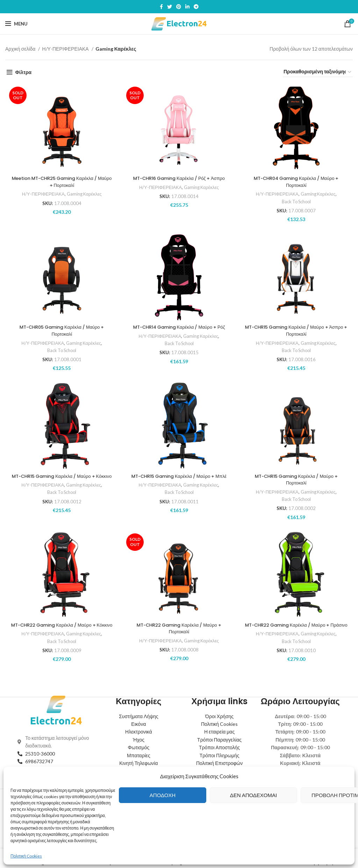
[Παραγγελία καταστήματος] (318, 72)
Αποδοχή (163, 795)
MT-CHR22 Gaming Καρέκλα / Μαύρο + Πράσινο (297, 628)
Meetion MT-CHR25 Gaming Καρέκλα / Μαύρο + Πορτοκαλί (61, 182)
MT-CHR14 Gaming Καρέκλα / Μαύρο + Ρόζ (179, 327)
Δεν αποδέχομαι (253, 795)
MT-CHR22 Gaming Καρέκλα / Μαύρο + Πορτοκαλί (179, 628)
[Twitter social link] (170, 7)
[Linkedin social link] (187, 7)
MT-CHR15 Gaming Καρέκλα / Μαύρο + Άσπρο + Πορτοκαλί (297, 330)
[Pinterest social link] (179, 7)
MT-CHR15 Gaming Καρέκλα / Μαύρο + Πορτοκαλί (297, 480)
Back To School (297, 202)
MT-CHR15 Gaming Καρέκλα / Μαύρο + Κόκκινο (61, 480)
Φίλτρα (24, 72)
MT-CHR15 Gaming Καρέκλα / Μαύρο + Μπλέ (179, 480)
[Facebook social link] (161, 7)
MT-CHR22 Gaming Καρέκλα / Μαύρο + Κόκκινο (61, 628)
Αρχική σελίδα (21, 49)
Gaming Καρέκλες (84, 194)
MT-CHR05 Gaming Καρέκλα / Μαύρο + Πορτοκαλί (61, 330)
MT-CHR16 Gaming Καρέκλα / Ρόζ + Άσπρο (179, 178)
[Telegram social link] (196, 7)
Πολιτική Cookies (26, 856)
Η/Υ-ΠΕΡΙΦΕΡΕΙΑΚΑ (66, 49)
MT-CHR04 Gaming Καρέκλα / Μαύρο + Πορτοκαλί (297, 182)
